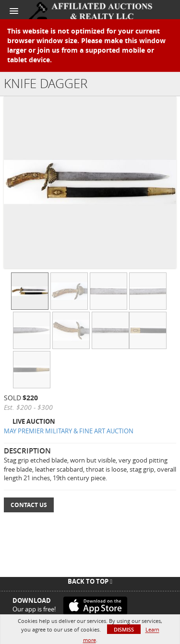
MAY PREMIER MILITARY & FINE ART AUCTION (69, 431)
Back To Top (90, 581)
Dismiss (124, 629)
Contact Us (29, 505)
